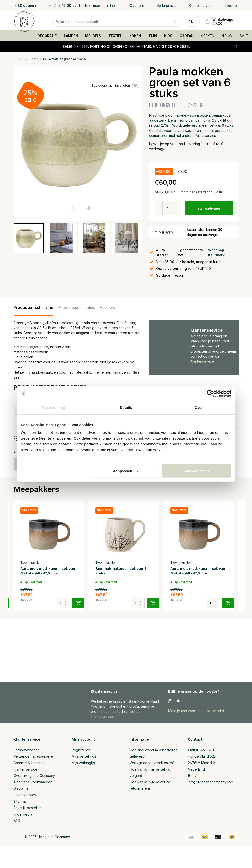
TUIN (153, 36)
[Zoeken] (117, 22)
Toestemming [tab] (53, 408)
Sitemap (20, 801)
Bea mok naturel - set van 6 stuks (121, 571)
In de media (23, 814)
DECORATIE (47, 36)
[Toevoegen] (78, 603)
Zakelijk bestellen (28, 808)
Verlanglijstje (167, 5)
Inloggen (232, 5)
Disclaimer (22, 788)
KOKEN (135, 36)
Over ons (137, 5)
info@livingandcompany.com (211, 782)
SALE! (244, 36)
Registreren (81, 750)
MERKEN (207, 36)
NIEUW (227, 36)
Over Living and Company (34, 776)
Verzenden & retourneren (34, 756)
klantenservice (103, 717)
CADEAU (187, 36)
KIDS (168, 36)
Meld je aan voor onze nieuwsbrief (196, 711)
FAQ (17, 820)
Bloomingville (163, 105)
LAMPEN (71, 36)
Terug (20, 59)
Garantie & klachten (29, 763)
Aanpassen (125, 471)
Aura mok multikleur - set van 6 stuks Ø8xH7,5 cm (48, 571)
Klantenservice (201, 5)
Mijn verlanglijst (84, 763)
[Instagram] (170, 702)
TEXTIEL (115, 36)
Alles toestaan (197, 471)
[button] (88, 208)
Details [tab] (126, 408)
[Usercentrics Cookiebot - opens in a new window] (210, 394)
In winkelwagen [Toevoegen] (209, 208)
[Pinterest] (179, 702)
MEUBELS (93, 36)
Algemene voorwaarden (33, 782)
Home (36, 59)
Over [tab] (199, 408)
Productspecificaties (76, 307)
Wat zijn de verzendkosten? (152, 763)
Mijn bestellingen (85, 756)
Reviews (107, 307)
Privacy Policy (25, 795)
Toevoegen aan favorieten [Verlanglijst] (115, 86)
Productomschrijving (33, 307)
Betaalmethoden (27, 750)
